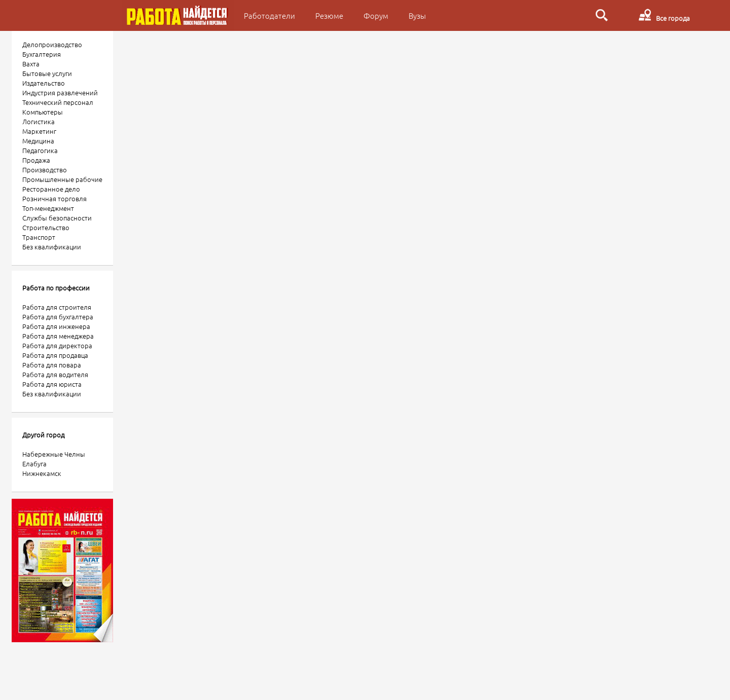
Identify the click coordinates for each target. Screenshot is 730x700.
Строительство (46, 227)
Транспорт (39, 237)
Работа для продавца (55, 355)
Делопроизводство (52, 44)
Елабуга (34, 464)
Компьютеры (43, 112)
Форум (376, 15)
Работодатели (269, 15)
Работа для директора (57, 345)
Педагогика (40, 150)
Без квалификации (52, 247)
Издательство (44, 83)
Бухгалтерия (42, 54)
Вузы (417, 15)
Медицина (38, 141)
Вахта (31, 64)
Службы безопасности (57, 218)
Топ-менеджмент (48, 208)
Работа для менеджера (58, 336)
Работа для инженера (56, 326)
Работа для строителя (57, 307)
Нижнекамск (42, 473)
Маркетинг (39, 131)
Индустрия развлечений (60, 93)
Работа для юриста (52, 384)
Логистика (39, 121)
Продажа (36, 160)
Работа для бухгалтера (58, 317)
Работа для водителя (55, 374)
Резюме (329, 15)
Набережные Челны (54, 454)
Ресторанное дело (51, 189)
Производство (45, 170)
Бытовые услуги (47, 73)
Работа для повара (52, 365)
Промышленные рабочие (62, 179)
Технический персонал (58, 102)
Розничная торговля (54, 198)
